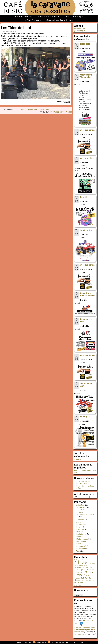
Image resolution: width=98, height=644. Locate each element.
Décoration (81, 524)
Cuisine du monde (83, 481)
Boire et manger (74, 17)
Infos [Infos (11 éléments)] (92, 570)
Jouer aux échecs (87, 130)
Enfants (79, 527)
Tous (78, 551)
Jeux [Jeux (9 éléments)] (82, 572)
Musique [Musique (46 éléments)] (90, 572)
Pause (79, 544)
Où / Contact (33, 20)
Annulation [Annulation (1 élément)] (92, 563)
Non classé (81, 541)
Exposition (80, 529)
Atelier (79, 522)
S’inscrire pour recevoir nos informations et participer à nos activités (84, 630)
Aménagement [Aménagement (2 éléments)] (78, 560)
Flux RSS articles (41, 643)
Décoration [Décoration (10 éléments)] (88, 567)
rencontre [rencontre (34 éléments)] (86, 578)
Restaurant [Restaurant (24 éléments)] (80, 580)
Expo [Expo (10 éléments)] (81, 570)
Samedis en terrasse (86, 515)
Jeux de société (87, 158)
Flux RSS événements (57, 643)
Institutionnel (81, 534)
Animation (80, 505)
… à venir (78, 459)
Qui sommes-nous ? (48, 17)
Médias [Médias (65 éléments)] (79, 575)
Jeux (80, 512)
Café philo (83, 507)
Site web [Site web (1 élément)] (87, 583)
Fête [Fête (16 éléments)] (86, 570)
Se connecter (79, 634)
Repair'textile (86, 230)
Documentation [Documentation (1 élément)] (78, 568)
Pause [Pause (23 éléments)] (87, 575)
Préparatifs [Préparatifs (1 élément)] (77, 578)
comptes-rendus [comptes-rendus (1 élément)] (83, 566)
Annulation (80, 520)
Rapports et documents (76, 642)
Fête (80, 510)
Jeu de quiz (85, 417)
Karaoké (83, 197)
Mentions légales (24, 642)
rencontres (81, 546)
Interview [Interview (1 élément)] (77, 573)
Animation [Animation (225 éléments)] (82, 563)
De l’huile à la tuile (83, 483)
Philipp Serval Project (63, 112)
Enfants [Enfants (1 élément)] (76, 570)
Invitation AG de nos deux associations (33, 110)
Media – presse (82, 539)
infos (78, 532)
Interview (80, 537)
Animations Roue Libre (59, 20)
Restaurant (81, 549)
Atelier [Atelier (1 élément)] (76, 566)
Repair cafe (85, 44)
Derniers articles (23, 17)
